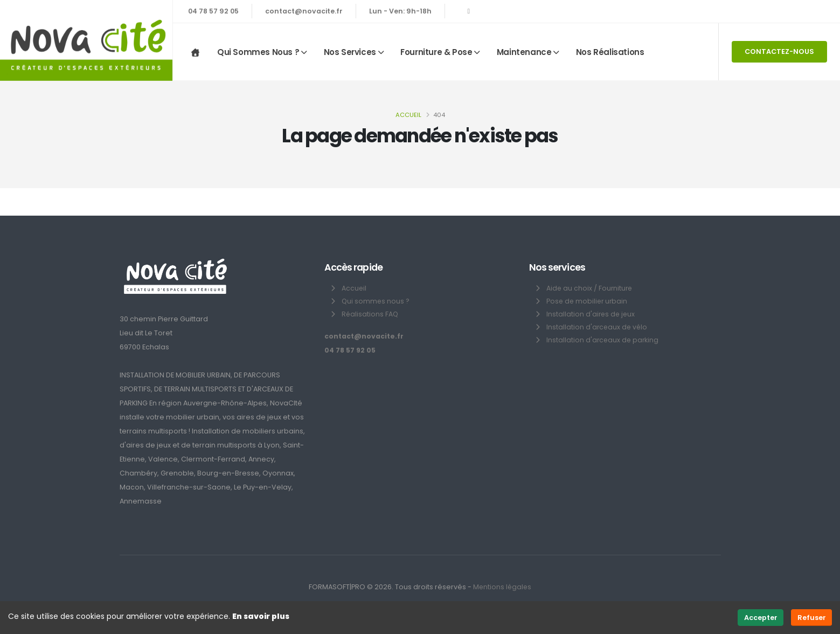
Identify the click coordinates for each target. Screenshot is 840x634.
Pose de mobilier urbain (588, 301)
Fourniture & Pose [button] (436, 52)
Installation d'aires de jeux (592, 314)
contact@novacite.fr (304, 11)
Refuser (812, 618)
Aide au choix (570, 288)
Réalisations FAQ (370, 314)
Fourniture (617, 288)
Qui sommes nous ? (376, 301)
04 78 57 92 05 (213, 11)
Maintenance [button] (524, 52)
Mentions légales (502, 587)
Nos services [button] (350, 52)
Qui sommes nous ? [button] (258, 52)
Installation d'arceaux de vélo (598, 327)
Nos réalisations (610, 52)
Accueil (408, 115)
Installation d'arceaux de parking (603, 340)
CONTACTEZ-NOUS (779, 51)
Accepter (761, 618)
